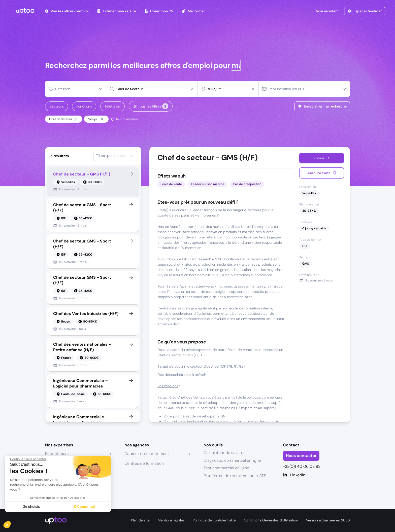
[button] (11, 523)
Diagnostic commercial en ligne (232, 460)
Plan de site (140, 520)
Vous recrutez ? (327, 11)
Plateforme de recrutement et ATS (235, 476)
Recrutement (57, 454)
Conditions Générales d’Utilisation (271, 520)
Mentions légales (171, 520)
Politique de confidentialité (214, 520)
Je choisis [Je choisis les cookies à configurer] (31, 507)
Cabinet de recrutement (147, 454)
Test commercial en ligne (226, 468)
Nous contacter (301, 456)
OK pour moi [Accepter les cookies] (85, 507)
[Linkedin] (317, 475)
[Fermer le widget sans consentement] (28, 459)
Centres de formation (144, 463)
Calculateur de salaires (224, 453)
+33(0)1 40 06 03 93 (302, 466)
